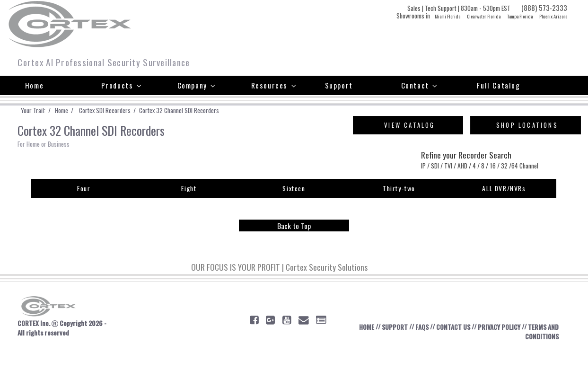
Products (122, 85)
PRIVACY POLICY (504, 346)
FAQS (416, 346)
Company (197, 85)
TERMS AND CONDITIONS (533, 352)
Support (339, 85)
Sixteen (294, 205)
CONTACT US (451, 346)
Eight (189, 205)
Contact (420, 85)
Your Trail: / (42, 111)
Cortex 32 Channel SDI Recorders (211, 111)
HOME (352, 346)
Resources (274, 85)
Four (84, 205)
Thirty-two (399, 205)
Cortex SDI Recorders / (125, 111)
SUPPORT (384, 346)
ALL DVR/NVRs (504, 205)
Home (34, 85)
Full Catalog (498, 85)
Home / (76, 111)
